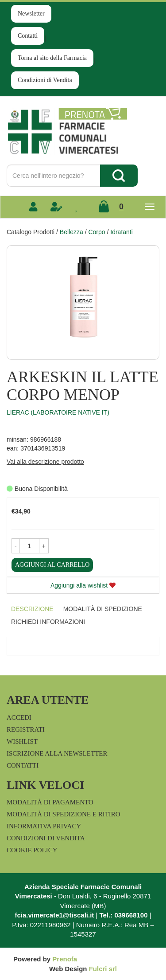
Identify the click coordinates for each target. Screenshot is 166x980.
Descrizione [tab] (32, 609)
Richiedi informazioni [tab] (48, 622)
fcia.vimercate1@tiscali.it (54, 915)
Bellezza (71, 232)
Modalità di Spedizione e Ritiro (64, 814)
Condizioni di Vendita (45, 80)
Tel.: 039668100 (124, 915)
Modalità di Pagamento (50, 802)
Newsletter (31, 14)
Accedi (19, 717)
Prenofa (65, 959)
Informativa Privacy (44, 826)
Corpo (97, 232)
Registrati (26, 729)
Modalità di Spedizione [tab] (103, 609)
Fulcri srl (103, 969)
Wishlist (22, 741)
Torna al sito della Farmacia (52, 58)
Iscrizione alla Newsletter (57, 753)
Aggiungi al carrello (52, 565)
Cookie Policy (32, 850)
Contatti (28, 36)
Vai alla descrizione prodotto (45, 462)
